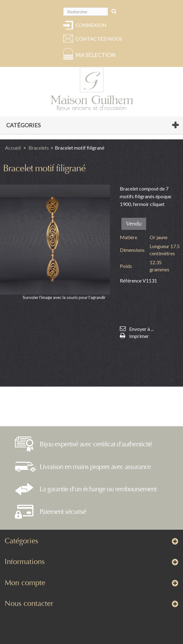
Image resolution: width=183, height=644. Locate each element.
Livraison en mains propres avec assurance (95, 467)
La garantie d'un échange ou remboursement (98, 489)
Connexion (91, 25)
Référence (131, 280)
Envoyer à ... (141, 329)
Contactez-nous (98, 39)
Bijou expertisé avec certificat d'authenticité (96, 444)
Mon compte (25, 583)
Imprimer (139, 336)
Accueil (13, 148)
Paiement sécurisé (63, 512)
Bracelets (39, 148)
